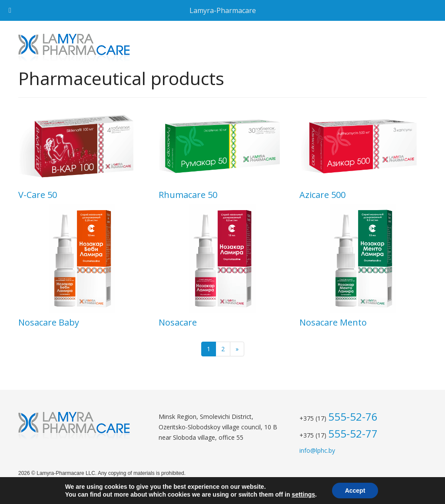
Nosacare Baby (49, 323)
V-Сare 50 (38, 195)
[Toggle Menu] (10, 10)
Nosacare (178, 323)
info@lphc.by (317, 450)
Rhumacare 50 (188, 195)
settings (303, 494)
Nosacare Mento (333, 323)
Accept (355, 491)
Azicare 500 (322, 195)
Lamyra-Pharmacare (223, 10)
